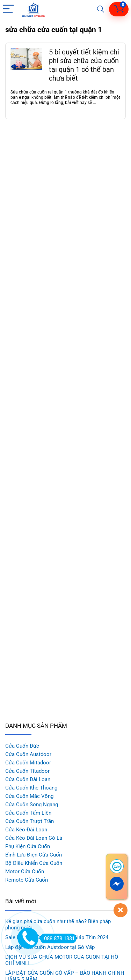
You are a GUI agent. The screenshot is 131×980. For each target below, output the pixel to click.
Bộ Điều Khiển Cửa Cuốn (34, 863)
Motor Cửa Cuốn (25, 871)
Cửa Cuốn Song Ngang (32, 805)
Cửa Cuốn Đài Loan (28, 779)
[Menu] (8, 9)
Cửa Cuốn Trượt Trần (30, 821)
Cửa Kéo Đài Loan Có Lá (34, 838)
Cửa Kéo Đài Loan (26, 830)
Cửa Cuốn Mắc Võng (29, 796)
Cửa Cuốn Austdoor (28, 754)
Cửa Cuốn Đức (22, 746)
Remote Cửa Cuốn (27, 880)
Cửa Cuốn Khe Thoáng (31, 788)
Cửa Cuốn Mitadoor (28, 763)
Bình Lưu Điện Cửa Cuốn (34, 855)
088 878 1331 (57, 938)
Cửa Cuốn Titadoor (27, 771)
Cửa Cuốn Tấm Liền (28, 813)
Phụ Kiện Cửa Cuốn (28, 846)
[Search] (101, 9)
